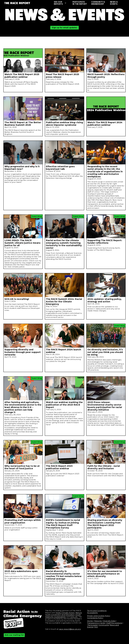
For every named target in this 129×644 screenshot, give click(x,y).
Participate (93, 625)
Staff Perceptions (114, 623)
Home (90, 621)
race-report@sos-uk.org (70, 629)
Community (104, 625)
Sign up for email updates (65, 28)
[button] (61, 3)
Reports (98, 621)
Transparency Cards (96, 623)
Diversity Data (109, 621)
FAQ (96, 627)
